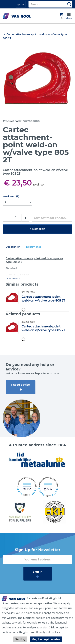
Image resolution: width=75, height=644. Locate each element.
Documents (34, 247)
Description (13, 247)
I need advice (21, 385)
